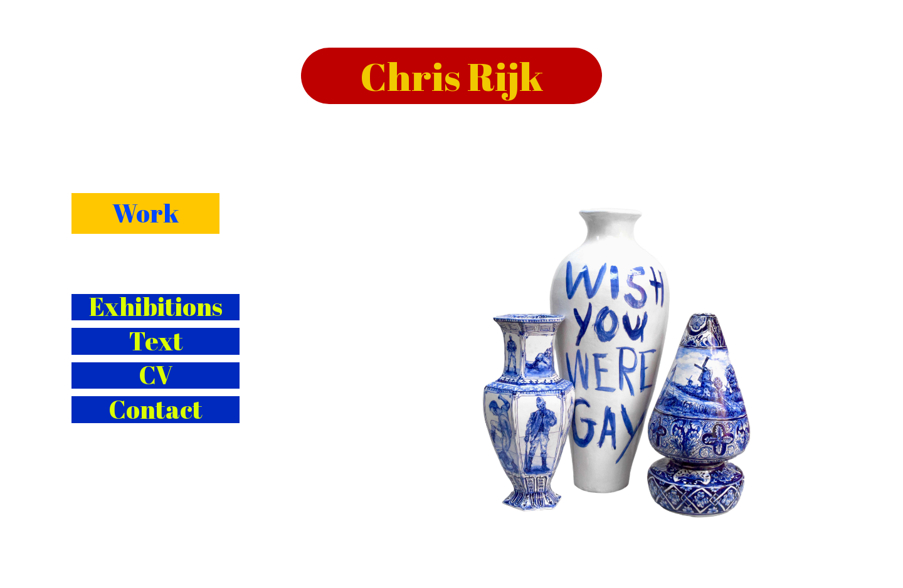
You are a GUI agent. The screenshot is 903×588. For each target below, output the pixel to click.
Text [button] (156, 341)
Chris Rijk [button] (452, 76)
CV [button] (156, 376)
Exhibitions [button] (156, 307)
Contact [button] (156, 410)
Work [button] (145, 213)
